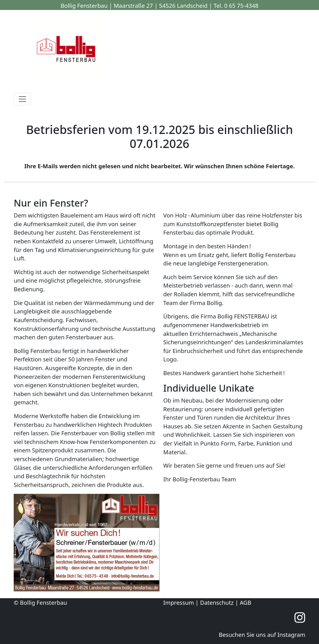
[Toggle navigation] (22, 99)
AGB (246, 602)
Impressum (179, 602)
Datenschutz (217, 602)
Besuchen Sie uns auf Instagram (262, 634)
